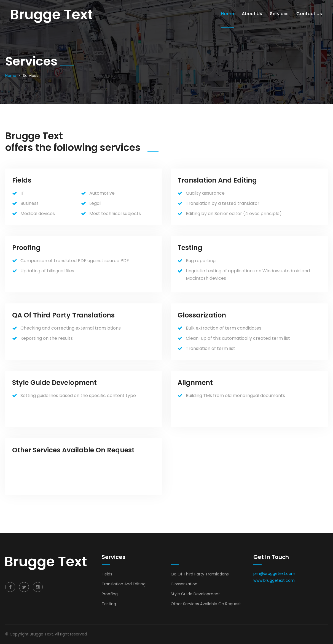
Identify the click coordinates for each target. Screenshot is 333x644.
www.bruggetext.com (274, 580)
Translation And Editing (124, 584)
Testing (109, 604)
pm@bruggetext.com (274, 574)
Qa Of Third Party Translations (200, 574)
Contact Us (309, 14)
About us (252, 14)
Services (279, 14)
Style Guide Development (195, 594)
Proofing (110, 594)
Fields (107, 574)
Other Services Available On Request (206, 604)
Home (227, 14)
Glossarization (184, 584)
